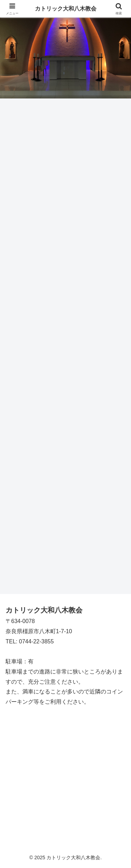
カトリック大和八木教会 (66, 9)
